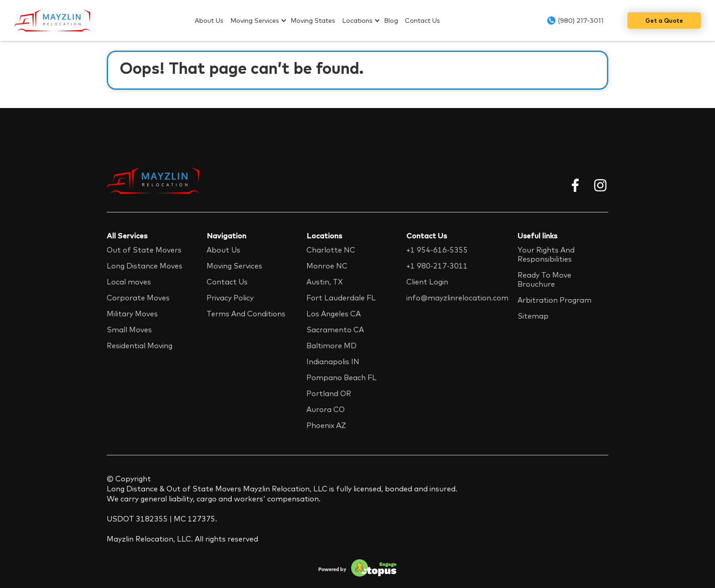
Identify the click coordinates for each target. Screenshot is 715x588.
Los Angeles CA (334, 314)
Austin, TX (325, 282)
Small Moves (129, 330)
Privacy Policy (230, 298)
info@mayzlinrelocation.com (457, 298)
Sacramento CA (335, 330)
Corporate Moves (138, 298)
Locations (357, 21)
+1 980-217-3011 (437, 266)
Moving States (313, 21)
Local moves (129, 282)
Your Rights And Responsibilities (546, 254)
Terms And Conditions (246, 314)
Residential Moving (140, 346)
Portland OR (329, 393)
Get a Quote (664, 21)
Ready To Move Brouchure (544, 279)
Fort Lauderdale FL (341, 298)
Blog (391, 21)
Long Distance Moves (145, 266)
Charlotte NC (331, 250)
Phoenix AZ (326, 425)
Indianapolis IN (333, 361)
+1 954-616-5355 (437, 250)
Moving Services (255, 21)
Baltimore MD (332, 346)
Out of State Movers (144, 250)
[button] (260, 21)
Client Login (427, 282)
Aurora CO (326, 409)
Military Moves (132, 314)
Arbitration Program (554, 300)
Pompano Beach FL (342, 377)
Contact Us (422, 21)
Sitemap (533, 316)
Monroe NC (327, 266)
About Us (209, 21)
